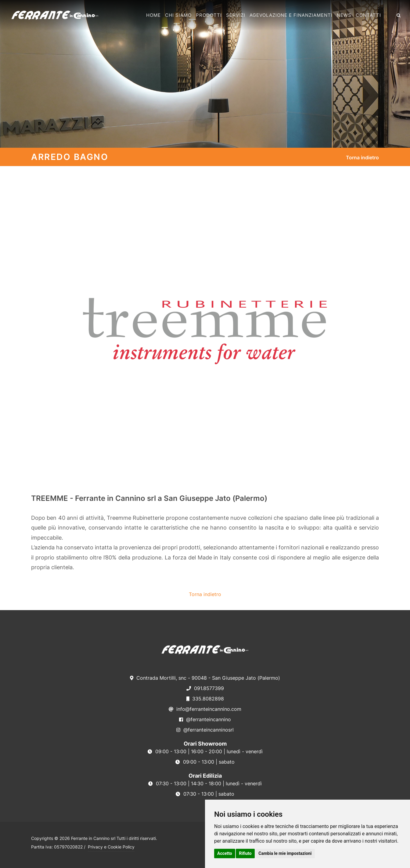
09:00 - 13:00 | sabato (205, 762)
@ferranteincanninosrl (205, 730)
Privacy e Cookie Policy (111, 847)
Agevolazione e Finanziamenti (291, 15)
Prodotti (209, 15)
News (344, 15)
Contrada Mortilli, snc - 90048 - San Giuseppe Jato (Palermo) (205, 678)
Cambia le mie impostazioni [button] (285, 853)
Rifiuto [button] (245, 853)
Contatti (368, 15)
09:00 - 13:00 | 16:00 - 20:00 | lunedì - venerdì (205, 751)
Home (153, 15)
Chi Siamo (178, 15)
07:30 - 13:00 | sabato (205, 794)
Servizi (236, 15)
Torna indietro (362, 157)
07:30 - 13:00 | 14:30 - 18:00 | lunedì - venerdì (205, 783)
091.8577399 (205, 688)
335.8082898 (205, 699)
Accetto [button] (225, 853)
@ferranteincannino (205, 719)
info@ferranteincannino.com (205, 709)
